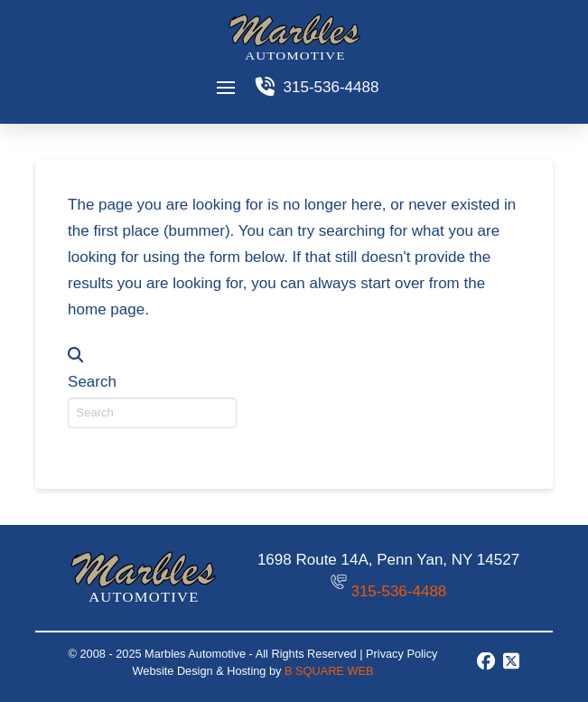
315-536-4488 (398, 591)
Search (92, 382)
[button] (226, 87)
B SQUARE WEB (329, 671)
